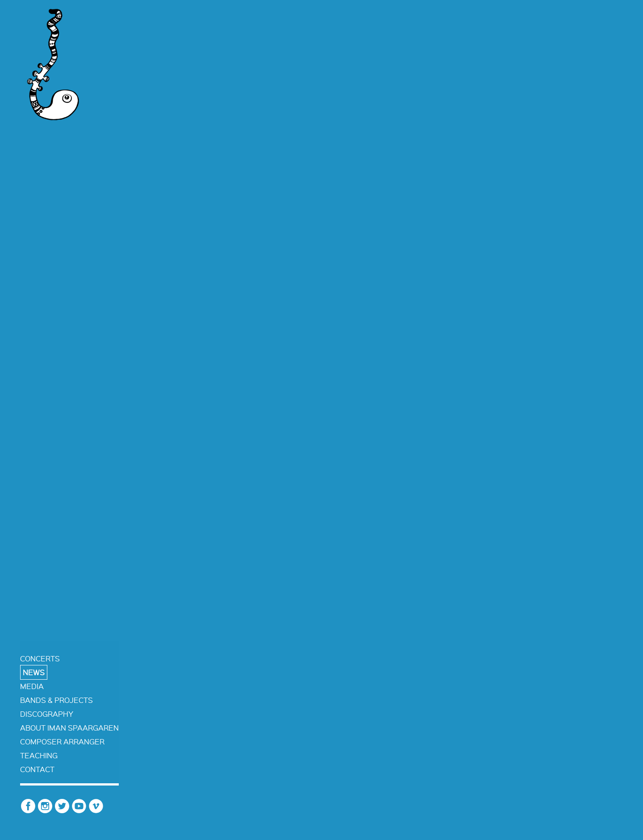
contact (37, 769)
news (34, 672)
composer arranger (62, 742)
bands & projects (56, 700)
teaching (39, 755)
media (32, 686)
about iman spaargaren (69, 728)
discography (47, 714)
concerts (40, 658)
